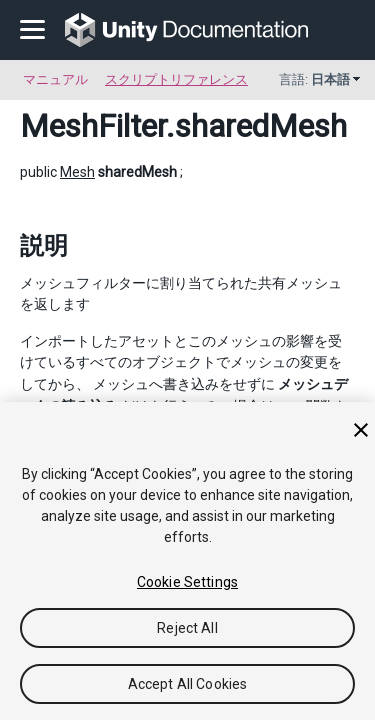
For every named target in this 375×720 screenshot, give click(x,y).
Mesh (77, 172)
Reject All (187, 628)
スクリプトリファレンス (176, 79)
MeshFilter (93, 126)
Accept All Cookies (188, 684)
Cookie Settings (187, 582)
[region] (187, 561)
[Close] (361, 430)
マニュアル (55, 79)
